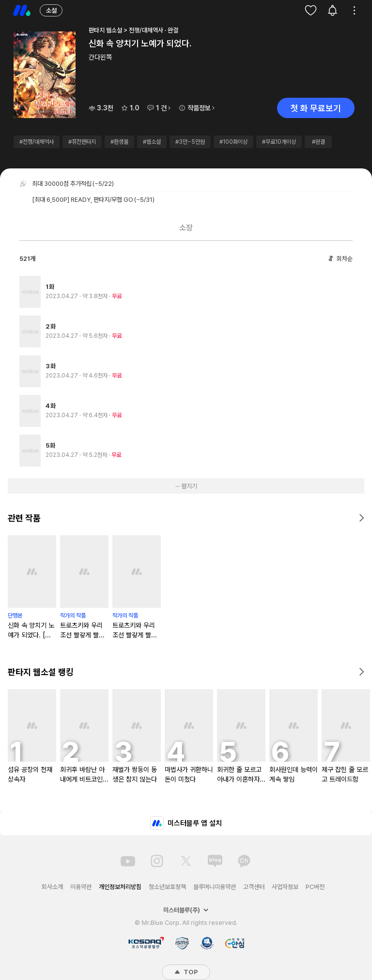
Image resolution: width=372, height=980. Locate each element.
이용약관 (81, 887)
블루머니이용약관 (215, 887)
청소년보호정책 (167, 887)
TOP (186, 972)
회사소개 (52, 887)
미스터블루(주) (186, 910)
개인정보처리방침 (120, 887)
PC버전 (315, 887)
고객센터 (254, 887)
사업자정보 (285, 887)
